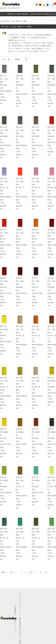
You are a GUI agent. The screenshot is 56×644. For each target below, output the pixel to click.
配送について (15, 624)
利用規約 (15, 610)
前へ (12, 572)
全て (1, 21)
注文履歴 (17, 14)
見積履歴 (24, 14)
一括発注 (31, 14)
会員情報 (45, 14)
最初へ (4, 572)
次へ (47, 572)
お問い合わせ (52, 15)
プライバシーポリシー (20, 603)
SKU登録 (38, 14)
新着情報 (10, 14)
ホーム (3, 14)
